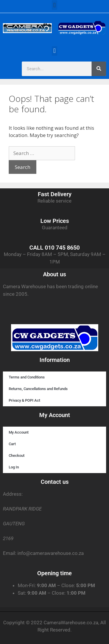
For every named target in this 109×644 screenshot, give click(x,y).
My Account (19, 432)
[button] (54, 5)
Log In (14, 467)
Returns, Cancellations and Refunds (38, 389)
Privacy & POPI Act (24, 400)
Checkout (17, 456)
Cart (12, 444)
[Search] (99, 69)
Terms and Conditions (27, 377)
